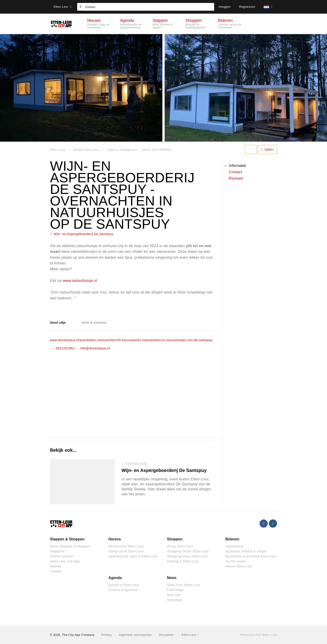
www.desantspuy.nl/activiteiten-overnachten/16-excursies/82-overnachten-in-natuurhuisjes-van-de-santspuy (131, 340)
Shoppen (175, 539)
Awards (56, 566)
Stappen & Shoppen (67, 539)
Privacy (107, 635)
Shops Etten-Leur (180, 546)
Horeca (115, 539)
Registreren (247, 7)
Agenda (115, 578)
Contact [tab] (236, 172)
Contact (56, 571)
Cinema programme (123, 590)
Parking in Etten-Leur (183, 561)
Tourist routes (236, 561)
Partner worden (62, 556)
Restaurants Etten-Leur (126, 546)
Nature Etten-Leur (239, 566)
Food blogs (175, 590)
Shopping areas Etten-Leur (187, 556)
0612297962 (65, 348)
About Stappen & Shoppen (70, 546)
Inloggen (224, 7)
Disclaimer (166, 635)
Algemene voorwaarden (135, 635)
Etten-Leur (63, 7)
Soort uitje (58, 323)
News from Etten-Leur (183, 585)
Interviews (175, 600)
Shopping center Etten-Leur (188, 551)
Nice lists (174, 595)
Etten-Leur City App (65, 561)
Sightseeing (234, 546)
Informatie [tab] (238, 166)
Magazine (57, 551)
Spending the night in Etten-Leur (133, 556)
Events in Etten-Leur (124, 585)
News (172, 578)
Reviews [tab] (236, 178)
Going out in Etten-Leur (126, 551)
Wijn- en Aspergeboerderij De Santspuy (83, 234)
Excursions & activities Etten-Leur (251, 556)
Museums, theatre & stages (246, 551)
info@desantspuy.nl (95, 348)
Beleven (232, 539)
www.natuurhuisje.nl (80, 281)
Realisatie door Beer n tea (259, 635)
